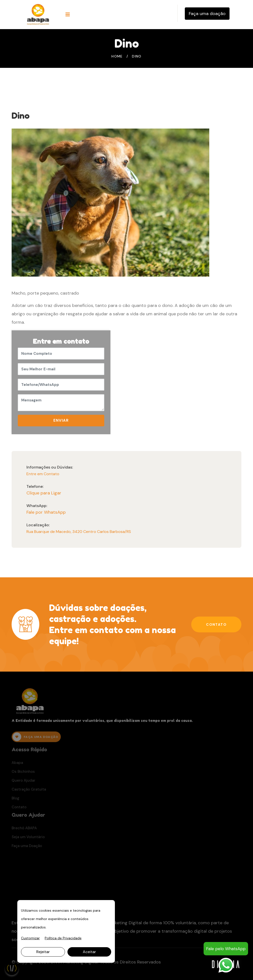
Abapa (17, 764)
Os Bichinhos (23, 773)
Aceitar (89, 952)
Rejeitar (43, 952)
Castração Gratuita (29, 791)
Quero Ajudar (23, 782)
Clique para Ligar (44, 493)
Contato (216, 624)
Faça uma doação (207, 14)
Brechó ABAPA (24, 829)
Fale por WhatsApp (46, 512)
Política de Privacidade (63, 938)
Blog (15, 799)
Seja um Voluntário (28, 838)
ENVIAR (61, 420)
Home (117, 56)
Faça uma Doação (27, 847)
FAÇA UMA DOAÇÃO (35, 738)
